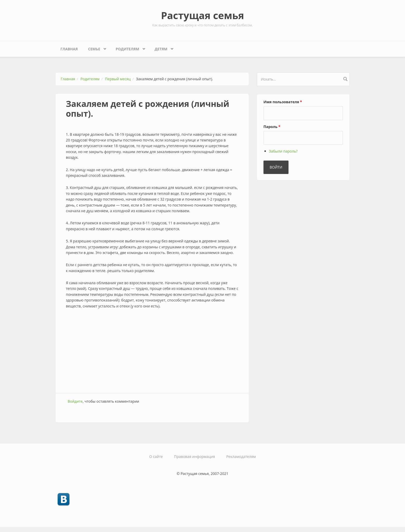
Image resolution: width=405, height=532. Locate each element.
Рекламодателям (241, 456)
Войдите (75, 401)
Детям (162, 48)
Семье (95, 48)
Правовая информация (194, 456)
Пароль (272, 127)
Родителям (129, 48)
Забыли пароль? (283, 151)
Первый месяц (118, 79)
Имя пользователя (283, 102)
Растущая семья (202, 15)
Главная (69, 49)
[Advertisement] (152, 352)
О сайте (156, 456)
